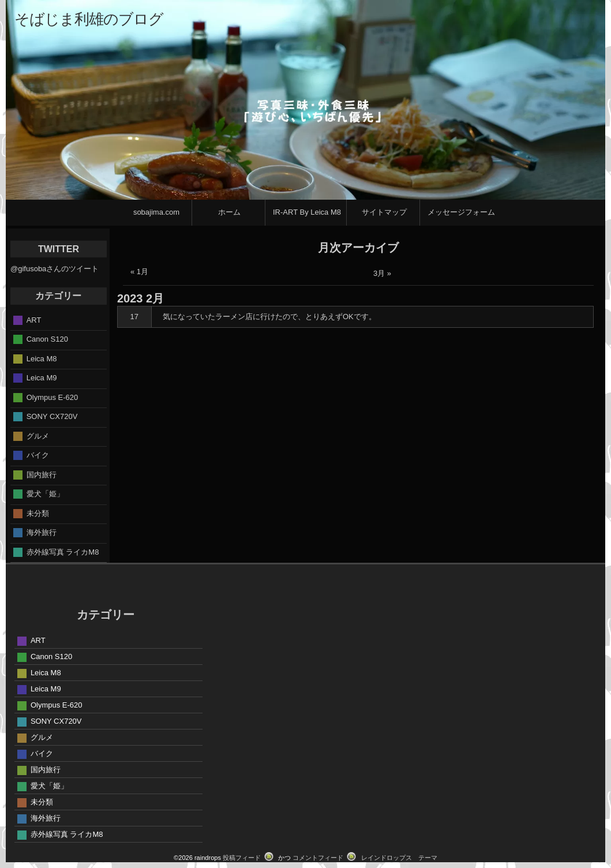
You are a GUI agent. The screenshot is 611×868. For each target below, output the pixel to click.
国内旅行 (42, 474)
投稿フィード (242, 858)
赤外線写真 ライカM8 (63, 551)
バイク (38, 455)
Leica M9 (42, 378)
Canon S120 (47, 339)
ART (34, 319)
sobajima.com (156, 212)
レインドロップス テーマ (399, 858)
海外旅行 (42, 532)
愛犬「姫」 (45, 494)
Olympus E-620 (53, 397)
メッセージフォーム (461, 212)
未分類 (38, 513)
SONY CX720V (52, 416)
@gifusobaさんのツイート (55, 269)
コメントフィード (318, 858)
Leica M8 (42, 358)
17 (134, 317)
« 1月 (139, 272)
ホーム (229, 212)
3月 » (382, 273)
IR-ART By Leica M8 (307, 212)
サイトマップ (384, 212)
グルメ (38, 435)
